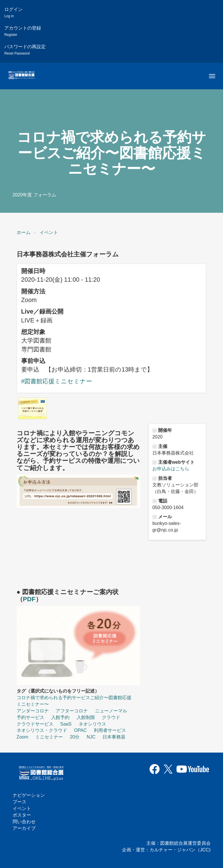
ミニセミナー (49, 737)
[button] (32, 408)
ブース (20, 802)
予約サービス (30, 717)
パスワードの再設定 (25, 50)
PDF (29, 599)
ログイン (13, 12)
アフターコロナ (72, 711)
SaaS (66, 724)
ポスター (22, 815)
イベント (49, 232)
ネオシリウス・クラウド (42, 730)
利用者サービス (110, 730)
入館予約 (60, 717)
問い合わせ (24, 822)
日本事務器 (114, 737)
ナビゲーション (29, 795)
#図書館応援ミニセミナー (57, 381)
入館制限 (86, 717)
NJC (91, 737)
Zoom (23, 737)
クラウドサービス (35, 724)
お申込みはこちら (171, 469)
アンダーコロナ (33, 711)
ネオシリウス (92, 724)
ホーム (24, 232)
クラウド (111, 717)
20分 (75, 737)
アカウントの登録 (23, 31)
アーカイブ (24, 828)
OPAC (80, 730)
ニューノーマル (111, 711)
